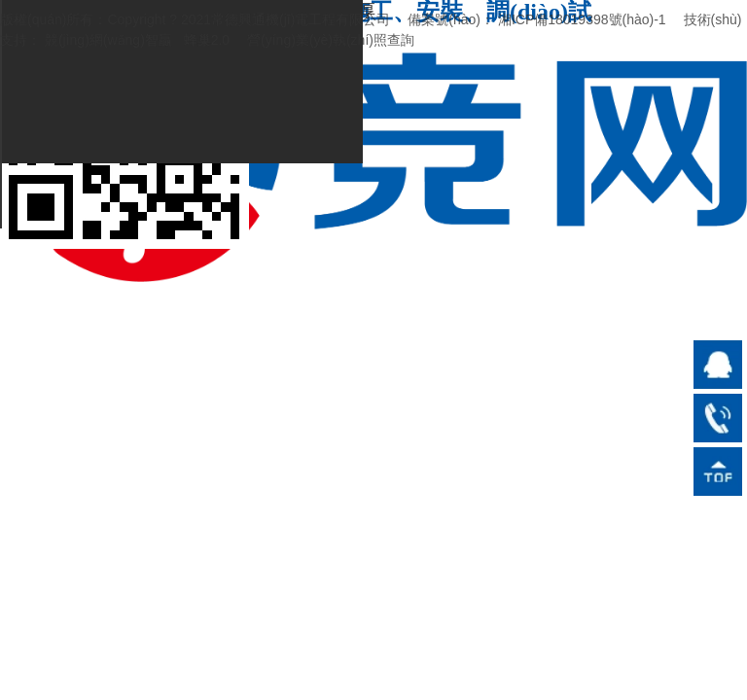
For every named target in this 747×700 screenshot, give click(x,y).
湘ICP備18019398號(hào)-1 (582, 19)
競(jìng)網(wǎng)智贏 (108, 40)
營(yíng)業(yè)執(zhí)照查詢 (331, 40)
